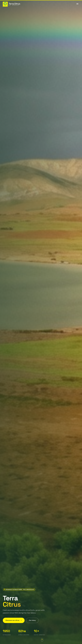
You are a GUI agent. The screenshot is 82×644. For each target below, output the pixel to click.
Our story (32, 620)
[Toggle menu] (77, 4)
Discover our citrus (14, 620)
